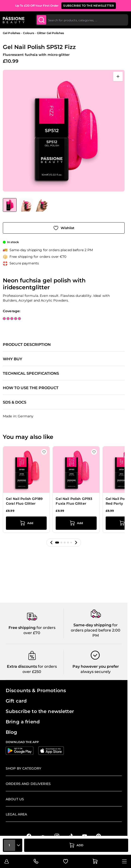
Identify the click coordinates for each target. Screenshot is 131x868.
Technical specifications (31, 374)
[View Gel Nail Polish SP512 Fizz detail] (26, 205)
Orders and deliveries (28, 784)
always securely (96, 672)
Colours (29, 33)
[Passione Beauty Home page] (14, 20)
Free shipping (22, 628)
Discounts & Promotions (36, 690)
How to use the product (31, 388)
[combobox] (82, 20)
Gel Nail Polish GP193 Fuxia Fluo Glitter (74, 501)
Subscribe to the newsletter (40, 711)
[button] (51, 543)
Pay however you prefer (96, 666)
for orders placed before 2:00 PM (96, 630)
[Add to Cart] (76, 845)
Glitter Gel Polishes (50, 33)
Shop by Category (23, 768)
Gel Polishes (11, 33)
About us (15, 799)
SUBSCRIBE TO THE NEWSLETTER (89, 6)
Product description (27, 345)
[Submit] (41, 20)
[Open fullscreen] (118, 76)
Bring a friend (23, 722)
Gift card (16, 701)
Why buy (13, 359)
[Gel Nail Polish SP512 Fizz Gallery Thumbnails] (26, 205)
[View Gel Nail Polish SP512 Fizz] (10, 205)
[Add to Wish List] (64, 228)
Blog (11, 732)
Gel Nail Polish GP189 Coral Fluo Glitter (24, 501)
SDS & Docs (15, 402)
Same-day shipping (92, 625)
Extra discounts (22, 666)
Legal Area (16, 814)
